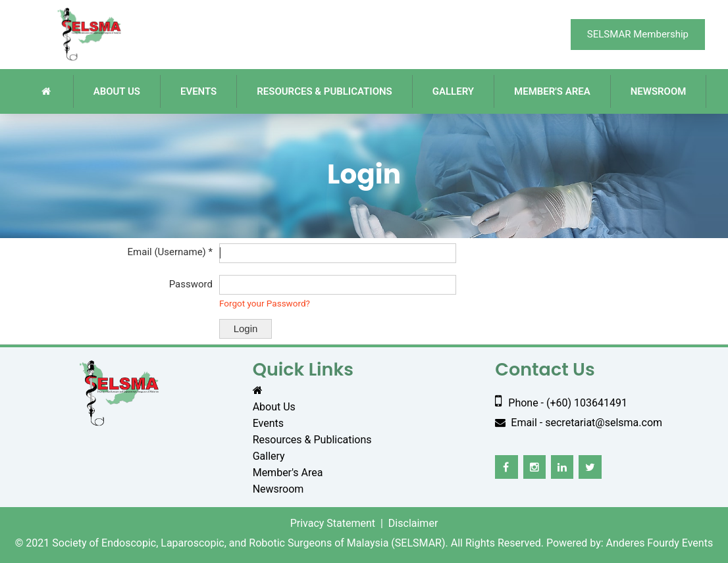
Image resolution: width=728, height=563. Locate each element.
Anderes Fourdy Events (660, 543)
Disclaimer (413, 523)
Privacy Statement (333, 523)
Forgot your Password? (265, 303)
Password (191, 284)
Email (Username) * (170, 252)
